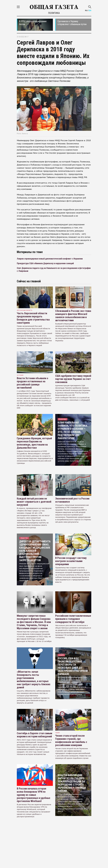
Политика (54, 13)
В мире (61, 655)
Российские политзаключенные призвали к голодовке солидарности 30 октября (73, 619)
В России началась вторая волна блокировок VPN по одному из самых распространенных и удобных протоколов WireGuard (34, 795)
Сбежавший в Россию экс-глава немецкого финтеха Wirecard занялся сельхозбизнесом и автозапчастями (73, 316)
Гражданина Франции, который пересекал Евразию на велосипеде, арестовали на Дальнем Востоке (34, 443)
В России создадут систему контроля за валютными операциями (71, 561)
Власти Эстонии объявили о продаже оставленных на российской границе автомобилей (32, 383)
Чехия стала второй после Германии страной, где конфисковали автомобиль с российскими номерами (71, 740)
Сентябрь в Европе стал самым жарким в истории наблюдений (34, 735)
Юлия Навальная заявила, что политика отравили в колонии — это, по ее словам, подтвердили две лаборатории (72, 430)
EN (90, 10)
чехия (57, 733)
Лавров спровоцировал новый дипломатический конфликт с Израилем (50, 259)
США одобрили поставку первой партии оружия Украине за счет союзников (73, 379)
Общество (24, 538)
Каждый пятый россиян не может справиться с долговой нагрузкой (34, 502)
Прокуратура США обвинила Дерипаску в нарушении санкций (45, 263)
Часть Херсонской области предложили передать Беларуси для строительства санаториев (33, 318)
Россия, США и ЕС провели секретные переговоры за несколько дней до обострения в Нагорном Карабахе (73, 666)
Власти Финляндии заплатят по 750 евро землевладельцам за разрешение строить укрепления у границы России (72, 783)
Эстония (20, 375)
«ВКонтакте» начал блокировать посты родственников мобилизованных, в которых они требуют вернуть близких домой (34, 680)
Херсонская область (25, 310)
